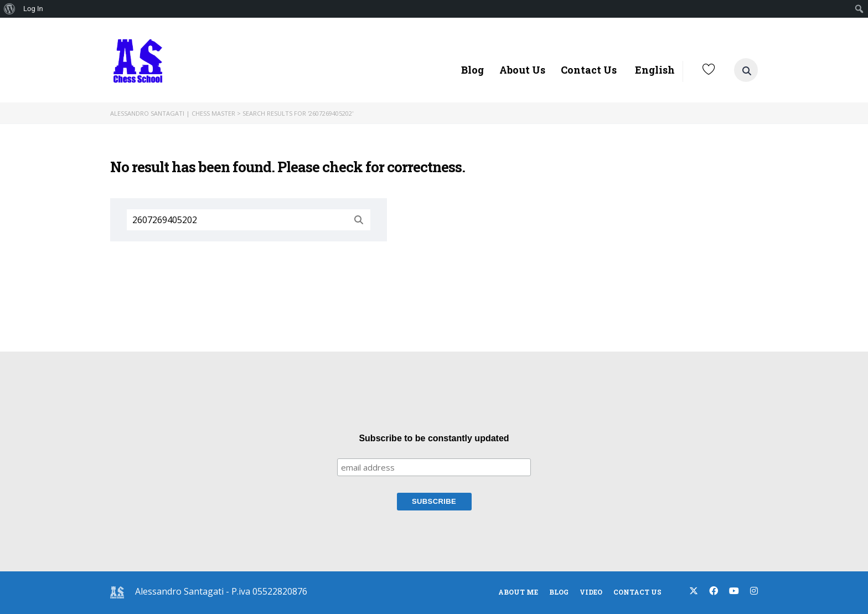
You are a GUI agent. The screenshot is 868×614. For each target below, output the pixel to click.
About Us (522, 69)
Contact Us (589, 69)
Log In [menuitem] (33, 9)
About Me (518, 592)
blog (559, 592)
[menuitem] (10, 9)
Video (591, 592)
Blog (472, 69)
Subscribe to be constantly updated (434, 438)
